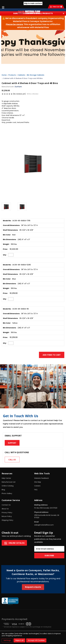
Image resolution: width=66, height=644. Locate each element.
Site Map (38, 482)
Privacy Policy (7, 513)
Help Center (6, 478)
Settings (7, 640)
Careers (37, 486)
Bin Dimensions (9, 239)
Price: (5, 249)
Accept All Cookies (36, 640)
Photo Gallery (7, 493)
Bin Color (7, 235)
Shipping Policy (7, 520)
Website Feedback (41, 478)
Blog (3, 490)
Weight (6, 244)
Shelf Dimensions (10, 230)
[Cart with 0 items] (56, 7)
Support (12, 443)
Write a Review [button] (33, 94)
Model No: (7, 221)
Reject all (19, 640)
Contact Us (6, 505)
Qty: (5, 255)
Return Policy (7, 516)
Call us (12, 460)
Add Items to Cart (52, 355)
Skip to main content (33, 3)
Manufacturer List (9, 482)
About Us (5, 509)
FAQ (36, 490)
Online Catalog (8, 486)
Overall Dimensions (11, 225)
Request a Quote (33, 587)
